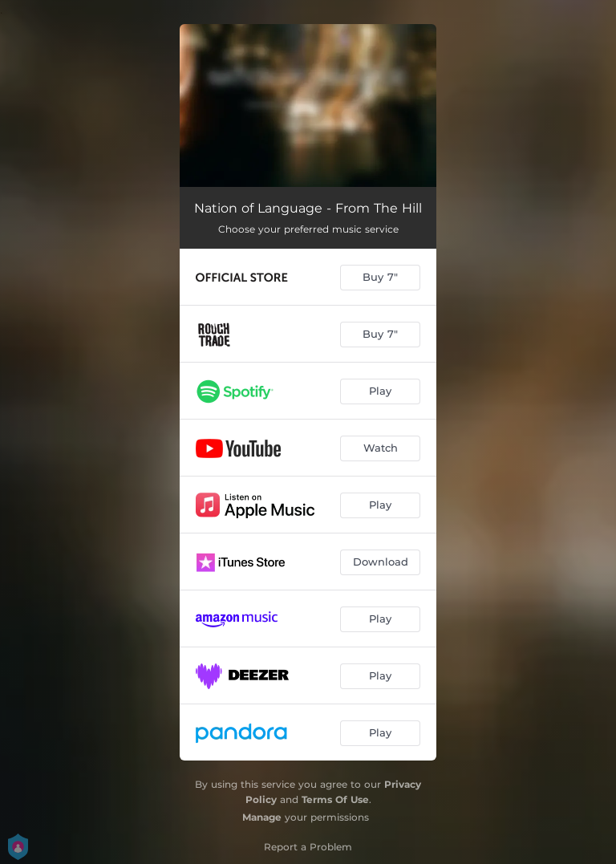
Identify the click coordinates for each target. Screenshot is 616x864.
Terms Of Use (335, 799)
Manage (262, 817)
